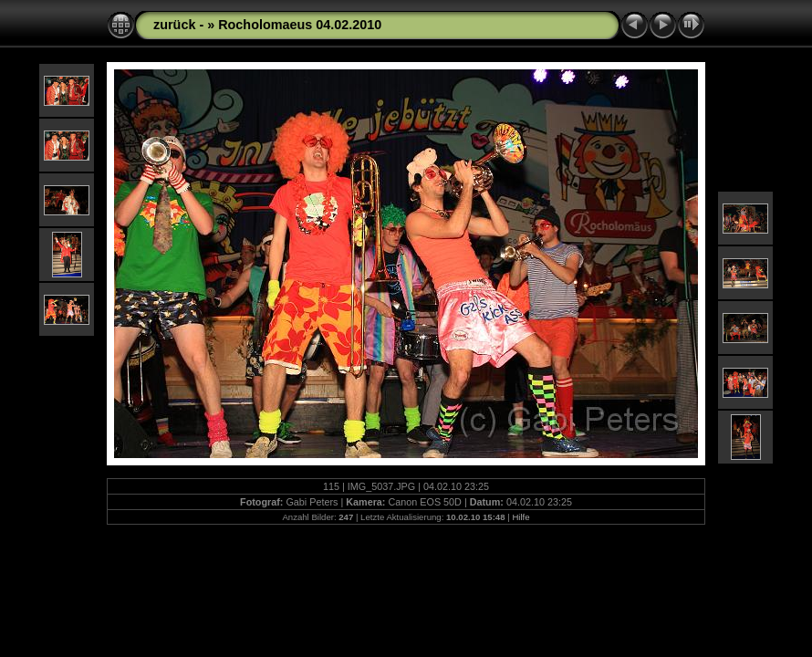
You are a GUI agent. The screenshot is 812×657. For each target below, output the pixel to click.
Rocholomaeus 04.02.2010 (300, 25)
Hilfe (521, 517)
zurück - (180, 25)
